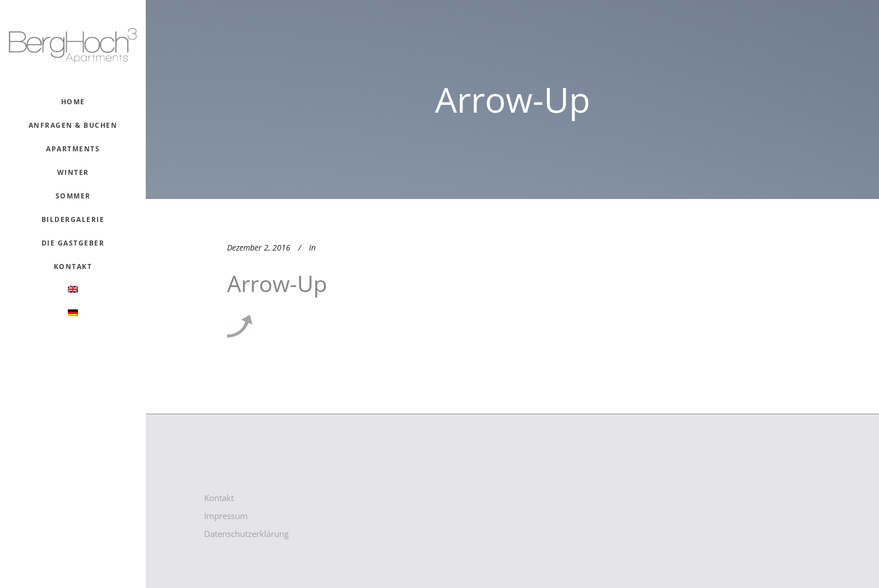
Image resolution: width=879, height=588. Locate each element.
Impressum (226, 516)
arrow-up (277, 283)
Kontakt (219, 498)
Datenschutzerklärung (246, 534)
